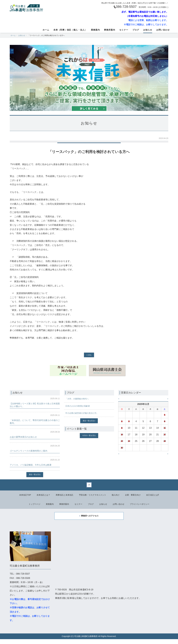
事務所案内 (110, 30)
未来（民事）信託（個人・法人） (70, 30)
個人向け (118, 496)
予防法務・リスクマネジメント (93, 496)
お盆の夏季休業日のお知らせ (26, 437)
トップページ (29, 506)
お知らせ (148, 30)
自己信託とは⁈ (159, 496)
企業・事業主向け (137, 496)
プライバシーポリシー (144, 506)
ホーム (46, 30)
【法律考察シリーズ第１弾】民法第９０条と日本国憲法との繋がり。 (35, 405)
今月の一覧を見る (89, 436)
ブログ (136, 30)
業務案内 (95, 30)
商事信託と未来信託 (62, 496)
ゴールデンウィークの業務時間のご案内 (32, 451)
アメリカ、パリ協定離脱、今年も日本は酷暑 (35, 465)
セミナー (124, 30)
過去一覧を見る (35, 475)
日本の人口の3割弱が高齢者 (79, 406)
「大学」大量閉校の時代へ (79, 399)
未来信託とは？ (38, 496)
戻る (89, 355)
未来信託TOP (18, 496)
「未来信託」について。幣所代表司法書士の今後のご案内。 (35, 421)
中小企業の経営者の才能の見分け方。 (84, 413)
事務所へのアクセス (90, 520)
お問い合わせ (163, 30)
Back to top (89, 485)
